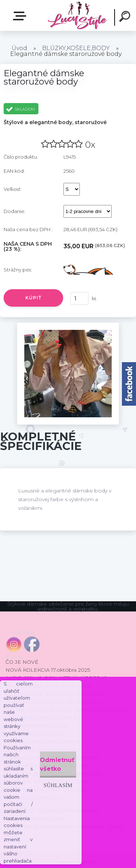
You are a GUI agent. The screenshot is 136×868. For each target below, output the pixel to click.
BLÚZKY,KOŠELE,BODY (76, 48)
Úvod (19, 48)
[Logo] (77, 15)
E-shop (21, 16)
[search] (126, 17)
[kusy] (79, 298)
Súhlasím (58, 785)
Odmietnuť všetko (57, 764)
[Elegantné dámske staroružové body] (68, 325)
